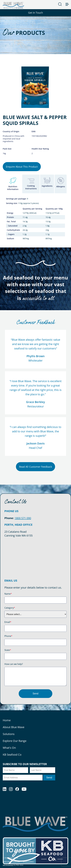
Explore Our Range (15, 741)
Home (7, 720)
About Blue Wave (14, 727)
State (8, 650)
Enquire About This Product (22, 167)
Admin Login (6, 861)
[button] (68, 2)
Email (8, 622)
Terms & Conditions (28, 861)
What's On (9, 748)
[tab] (13, 184)
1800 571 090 (23, 518)
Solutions (9, 734)
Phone (8, 636)
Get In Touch (35, 13)
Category (10, 608)
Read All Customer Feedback (35, 467)
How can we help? (14, 664)
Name (8, 594)
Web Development (8, 865)
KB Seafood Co (12, 755)
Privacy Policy (16, 861)
